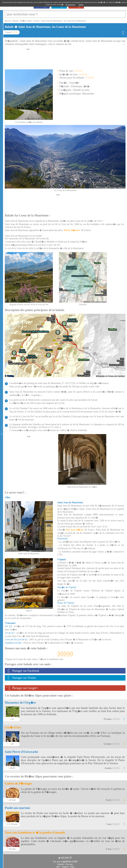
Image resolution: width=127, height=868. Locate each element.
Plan (72, 865)
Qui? (58, 865)
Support (65, 865)
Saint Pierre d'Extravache (21, 750)
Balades (61, 863)
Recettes (69, 863)
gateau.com (70, 860)
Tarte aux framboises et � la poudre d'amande (35, 831)
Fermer (81, 5)
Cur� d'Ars (13, 726)
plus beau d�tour (75, 528)
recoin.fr (67, 856)
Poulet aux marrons (17, 806)
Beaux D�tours (72, 229)
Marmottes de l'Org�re (20, 701)
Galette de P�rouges (18, 782)
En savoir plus (70, 5)
